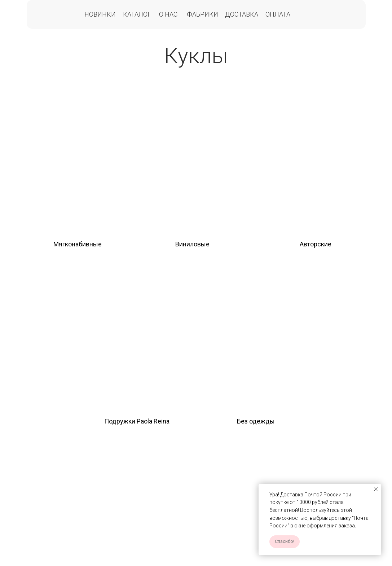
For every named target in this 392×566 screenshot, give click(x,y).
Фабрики (202, 14)
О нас (168, 14)
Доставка (242, 14)
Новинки (100, 14)
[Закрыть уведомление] (376, 489)
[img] (77, 159)
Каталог (137, 14)
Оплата (278, 14)
